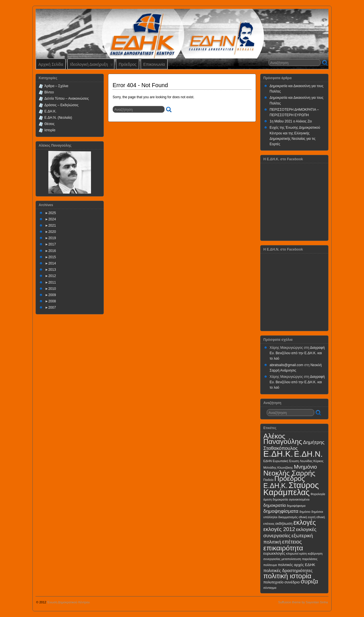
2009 (52, 295)
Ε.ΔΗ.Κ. (50, 111)
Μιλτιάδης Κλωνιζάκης (278, 468)
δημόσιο (305, 512)
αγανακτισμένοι (299, 499)
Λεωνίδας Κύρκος (312, 461)
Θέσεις (49, 124)
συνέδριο (292, 582)
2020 (52, 232)
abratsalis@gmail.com (286, 365)
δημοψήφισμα (296, 506)
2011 (52, 282)
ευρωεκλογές (274, 553)
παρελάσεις (310, 559)
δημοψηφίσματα (281, 511)
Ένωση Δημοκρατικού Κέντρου (69, 602)
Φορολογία (318, 494)
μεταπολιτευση (291, 559)
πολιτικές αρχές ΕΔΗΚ (296, 565)
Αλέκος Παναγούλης (283, 439)
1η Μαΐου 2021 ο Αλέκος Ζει (291, 121)
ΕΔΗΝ (268, 461)
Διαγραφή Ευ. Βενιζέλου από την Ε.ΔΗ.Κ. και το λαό (297, 353)
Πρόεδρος (127, 64)
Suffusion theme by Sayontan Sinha (303, 602)
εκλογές (305, 522)
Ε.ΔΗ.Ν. (308, 454)
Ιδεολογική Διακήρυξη (91, 66)
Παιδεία (268, 480)
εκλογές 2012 (279, 529)
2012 (52, 276)
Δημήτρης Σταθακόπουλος (294, 445)
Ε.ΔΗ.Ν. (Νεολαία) (58, 118)
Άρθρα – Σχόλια (56, 86)
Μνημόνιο (305, 467)
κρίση (303, 554)
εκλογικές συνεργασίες (290, 532)
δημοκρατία (275, 505)
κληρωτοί (292, 554)
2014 (52, 263)
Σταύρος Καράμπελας (291, 489)
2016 (52, 251)
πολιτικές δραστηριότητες (288, 570)
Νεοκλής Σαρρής (289, 473)
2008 (52, 301)
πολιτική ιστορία (287, 576)
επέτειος (292, 542)
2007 (52, 308)
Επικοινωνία (154, 64)
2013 (52, 270)
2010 (52, 289)
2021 (52, 226)
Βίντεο (49, 92)
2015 (52, 257)
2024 (52, 219)
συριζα (309, 581)
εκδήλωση (284, 523)
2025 (52, 213)
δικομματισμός (288, 517)
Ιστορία (50, 130)
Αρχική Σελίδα (51, 64)
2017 (52, 244)
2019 (52, 238)
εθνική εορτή (307, 517)
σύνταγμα (270, 588)
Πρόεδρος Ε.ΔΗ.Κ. (284, 482)
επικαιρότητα (283, 548)
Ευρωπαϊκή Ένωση (286, 461)
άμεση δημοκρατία (276, 499)
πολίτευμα (270, 565)
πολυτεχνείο (273, 582)
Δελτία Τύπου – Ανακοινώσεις (67, 99)
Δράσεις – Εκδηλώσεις (61, 105)
